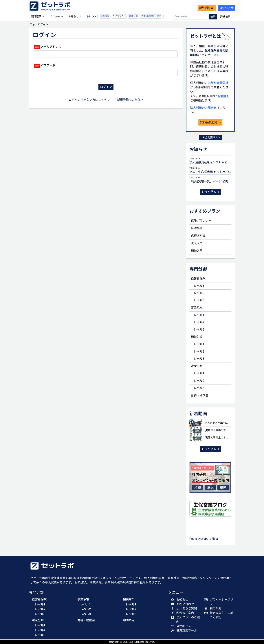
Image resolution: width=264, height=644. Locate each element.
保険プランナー (201, 221)
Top (32, 24)
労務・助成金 (200, 395)
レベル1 (199, 286)
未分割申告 (161, 16)
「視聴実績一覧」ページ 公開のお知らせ (216, 181)
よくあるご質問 (185, 608)
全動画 (222, 96)
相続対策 (197, 337)
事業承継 (197, 308)
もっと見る (210, 192)
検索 (213, 17)
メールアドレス (51, 47)
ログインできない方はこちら (89, 100)
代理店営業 (198, 236)
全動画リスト (211, 137)
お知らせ (75, 17)
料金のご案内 (183, 613)
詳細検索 (227, 17)
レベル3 (199, 300)
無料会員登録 (219, 83)
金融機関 (197, 228)
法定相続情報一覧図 (142, 16)
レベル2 (199, 293)
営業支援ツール (185, 631)
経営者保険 (198, 279)
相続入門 (197, 251)
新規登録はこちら (130, 100)
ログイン (226, 8)
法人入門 (197, 243)
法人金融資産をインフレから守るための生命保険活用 (225, 162)
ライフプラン (111, 16)
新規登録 (207, 8)
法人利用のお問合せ (203, 108)
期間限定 (129, 620)
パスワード (48, 65)
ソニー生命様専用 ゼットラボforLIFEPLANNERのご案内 (226, 172)
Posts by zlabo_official (204, 539)
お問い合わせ (183, 604)
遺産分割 (125, 16)
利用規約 (214, 608)
